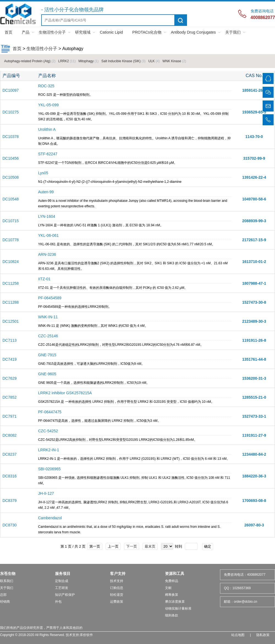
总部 (3, 595)
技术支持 (117, 581)
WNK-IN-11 (48, 317)
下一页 (132, 546)
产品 (26, 32)
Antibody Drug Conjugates (193, 32)
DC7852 (9, 397)
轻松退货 (117, 595)
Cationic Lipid (111, 32)
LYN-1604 (47, 216)
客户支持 (118, 574)
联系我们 (7, 581)
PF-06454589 (50, 298)
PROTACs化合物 (147, 32)
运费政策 (117, 602)
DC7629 (9, 378)
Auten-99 (46, 192)
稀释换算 (172, 595)
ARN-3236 (47, 254)
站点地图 (238, 635)
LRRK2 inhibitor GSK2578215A (65, 393)
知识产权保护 (65, 595)
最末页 (150, 546)
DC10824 (11, 262)
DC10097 (11, 90)
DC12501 (11, 321)
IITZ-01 (44, 279)
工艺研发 (62, 588)
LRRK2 (67, 61)
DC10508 (11, 177)
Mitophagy (88, 61)
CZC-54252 (48, 431)
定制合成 (62, 581)
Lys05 (43, 173)
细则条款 (172, 615)
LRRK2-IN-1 (49, 450)
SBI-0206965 (50, 469)
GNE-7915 (47, 355)
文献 (168, 588)
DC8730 (9, 525)
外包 (58, 602)
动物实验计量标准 (178, 608)
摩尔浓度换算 (175, 602)
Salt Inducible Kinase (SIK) (124, 61)
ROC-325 (46, 86)
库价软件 (86, 635)
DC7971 (9, 416)
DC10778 (11, 240)
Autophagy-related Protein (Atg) (30, 61)
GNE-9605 (47, 374)
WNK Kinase (174, 61)
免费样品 (172, 581)
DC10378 (11, 137)
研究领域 (83, 32)
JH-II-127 (46, 493)
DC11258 (11, 283)
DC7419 (9, 359)
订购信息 (117, 588)
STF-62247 (48, 154)
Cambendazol (50, 518)
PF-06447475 (50, 412)
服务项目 (63, 574)
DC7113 (9, 340)
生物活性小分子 (52, 32)
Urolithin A (47, 129)
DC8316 (9, 476)
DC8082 (9, 435)
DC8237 (9, 454)
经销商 (5, 602)
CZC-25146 (48, 336)
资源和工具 (175, 574)
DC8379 (9, 501)
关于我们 (233, 32)
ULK (154, 61)
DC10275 (11, 112)
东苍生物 (8, 574)
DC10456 (11, 158)
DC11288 (11, 302)
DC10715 (11, 221)
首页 (9, 32)
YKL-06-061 (49, 235)
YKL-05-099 (49, 105)
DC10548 (11, 199)
